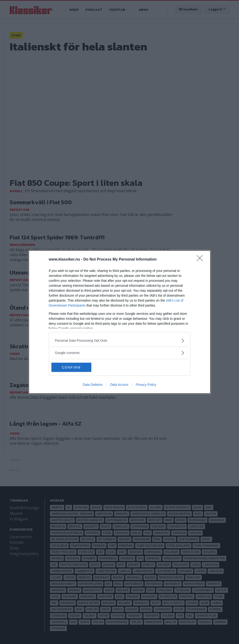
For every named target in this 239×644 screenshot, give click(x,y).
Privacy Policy (146, 385)
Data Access (119, 385)
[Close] (201, 260)
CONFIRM (74, 367)
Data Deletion (93, 385)
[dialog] (120, 322)
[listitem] (120, 341)
